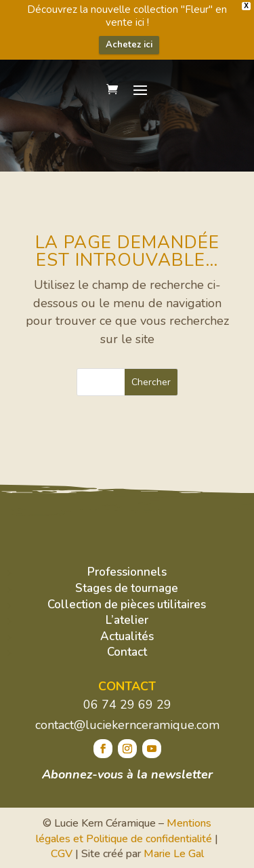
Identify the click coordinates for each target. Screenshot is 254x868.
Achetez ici (129, 45)
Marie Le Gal (174, 854)
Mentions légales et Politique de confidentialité (124, 831)
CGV (62, 854)
